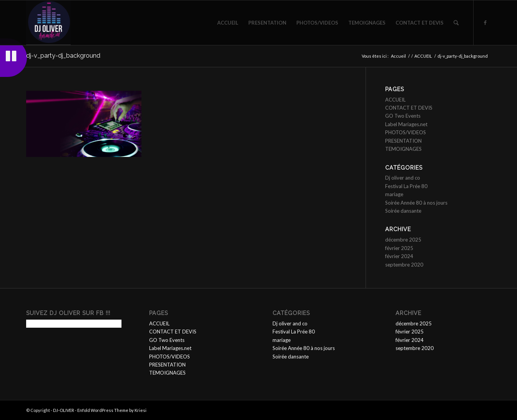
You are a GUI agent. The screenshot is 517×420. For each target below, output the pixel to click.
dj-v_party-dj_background (63, 56)
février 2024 (399, 256)
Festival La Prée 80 (406, 186)
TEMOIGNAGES (403, 149)
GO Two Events (403, 116)
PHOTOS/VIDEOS (406, 132)
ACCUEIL (423, 56)
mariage (394, 194)
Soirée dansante (403, 211)
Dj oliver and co (403, 178)
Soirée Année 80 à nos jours (416, 203)
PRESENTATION (403, 141)
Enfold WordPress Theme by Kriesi (112, 410)
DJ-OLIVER (64, 410)
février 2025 (399, 248)
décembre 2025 (403, 240)
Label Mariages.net (406, 124)
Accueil (398, 56)
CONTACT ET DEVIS (409, 108)
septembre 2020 (404, 265)
